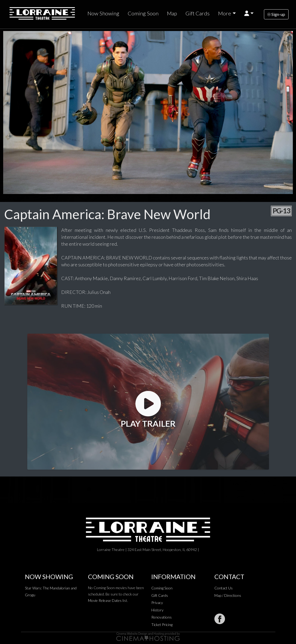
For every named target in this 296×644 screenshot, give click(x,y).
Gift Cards (198, 13)
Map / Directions (228, 595)
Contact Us (224, 588)
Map (172, 13)
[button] (249, 13)
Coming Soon (143, 13)
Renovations (162, 617)
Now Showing (103, 13)
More (225, 13)
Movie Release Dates (105, 600)
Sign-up (276, 14)
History (157, 610)
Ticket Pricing (162, 625)
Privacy (157, 603)
